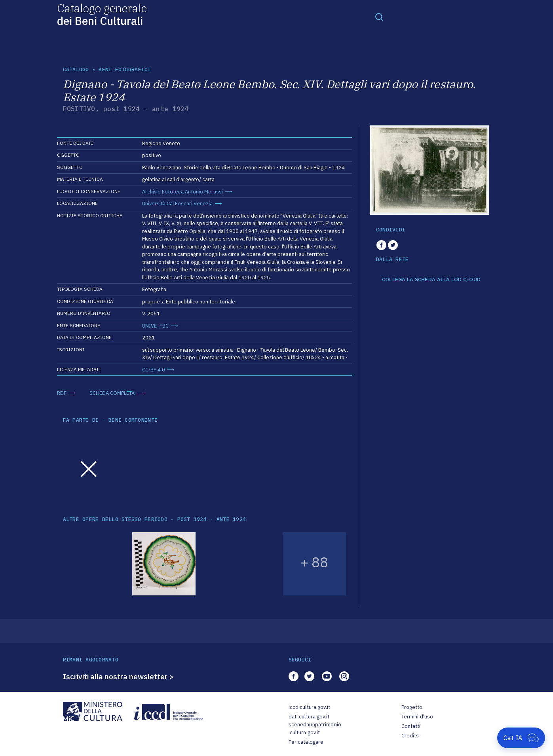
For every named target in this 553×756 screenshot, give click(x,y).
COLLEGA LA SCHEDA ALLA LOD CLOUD (431, 280)
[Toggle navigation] (379, 17)
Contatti (411, 726)
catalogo (76, 69)
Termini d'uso (417, 717)
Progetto (412, 707)
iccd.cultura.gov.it (309, 707)
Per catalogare (306, 742)
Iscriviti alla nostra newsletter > (118, 676)
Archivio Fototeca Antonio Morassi (182, 192)
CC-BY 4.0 (154, 370)
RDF (62, 393)
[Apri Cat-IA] (521, 738)
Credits (410, 736)
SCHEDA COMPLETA (112, 393)
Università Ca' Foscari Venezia (177, 204)
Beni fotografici (125, 69)
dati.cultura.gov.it (309, 717)
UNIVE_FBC (155, 326)
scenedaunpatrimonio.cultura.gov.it (315, 729)
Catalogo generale (102, 14)
